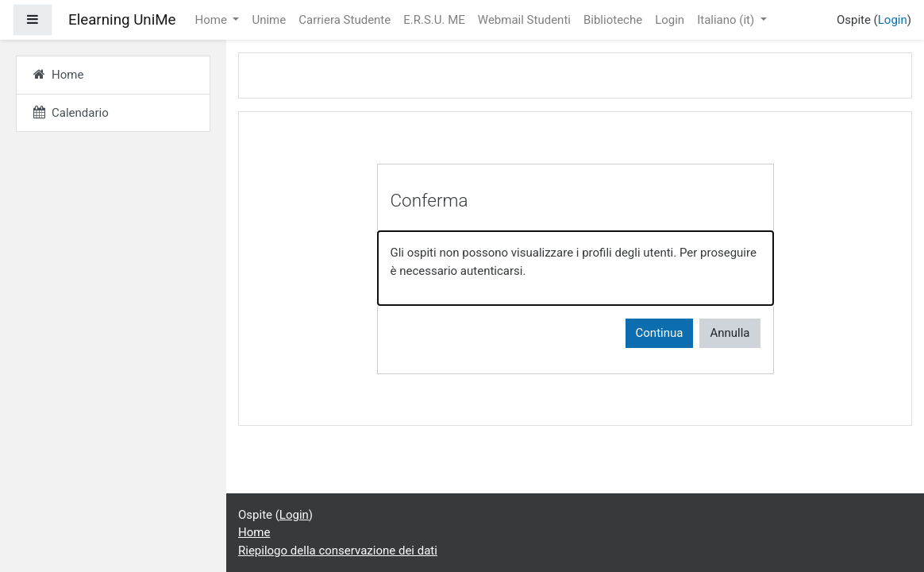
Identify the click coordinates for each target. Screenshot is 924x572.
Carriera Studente (345, 20)
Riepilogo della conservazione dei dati (338, 551)
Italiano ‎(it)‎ (727, 20)
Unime (269, 20)
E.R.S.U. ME (434, 20)
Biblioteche (613, 20)
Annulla (730, 333)
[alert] (576, 268)
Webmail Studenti (524, 20)
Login (670, 20)
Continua (660, 333)
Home (213, 20)
